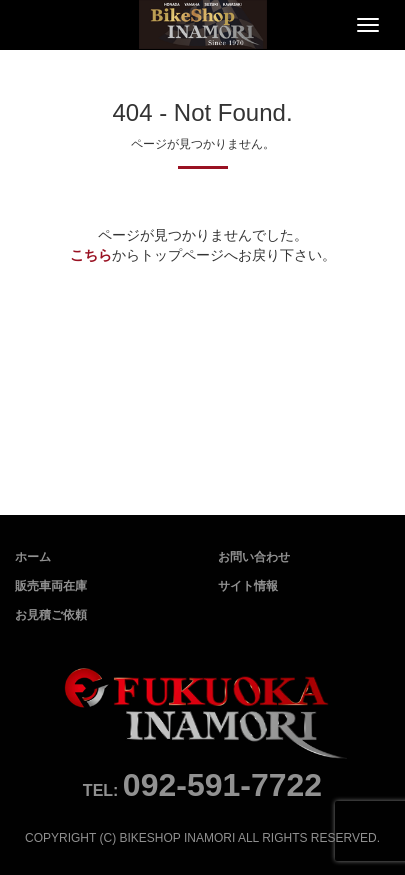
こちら (91, 255)
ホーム (33, 557)
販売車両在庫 (51, 586)
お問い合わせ (254, 557)
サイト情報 (248, 586)
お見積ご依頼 (51, 615)
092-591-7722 (222, 785)
